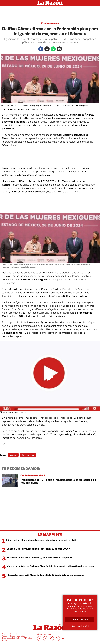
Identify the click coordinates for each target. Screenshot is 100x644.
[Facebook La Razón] (41, 49)
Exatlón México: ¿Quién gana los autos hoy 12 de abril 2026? (38, 549)
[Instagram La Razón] (51, 639)
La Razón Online (15, 109)
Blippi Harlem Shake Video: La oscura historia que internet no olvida (42, 540)
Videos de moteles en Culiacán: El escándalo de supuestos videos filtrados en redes (50, 566)
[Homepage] (50, 3)
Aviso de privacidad (80, 626)
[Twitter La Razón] (47, 49)
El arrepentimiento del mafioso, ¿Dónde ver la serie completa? (39, 558)
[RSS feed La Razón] (57, 639)
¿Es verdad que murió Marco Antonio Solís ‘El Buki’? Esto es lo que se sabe (45, 575)
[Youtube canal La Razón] (63, 639)
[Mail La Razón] (59, 49)
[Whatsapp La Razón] (53, 49)
